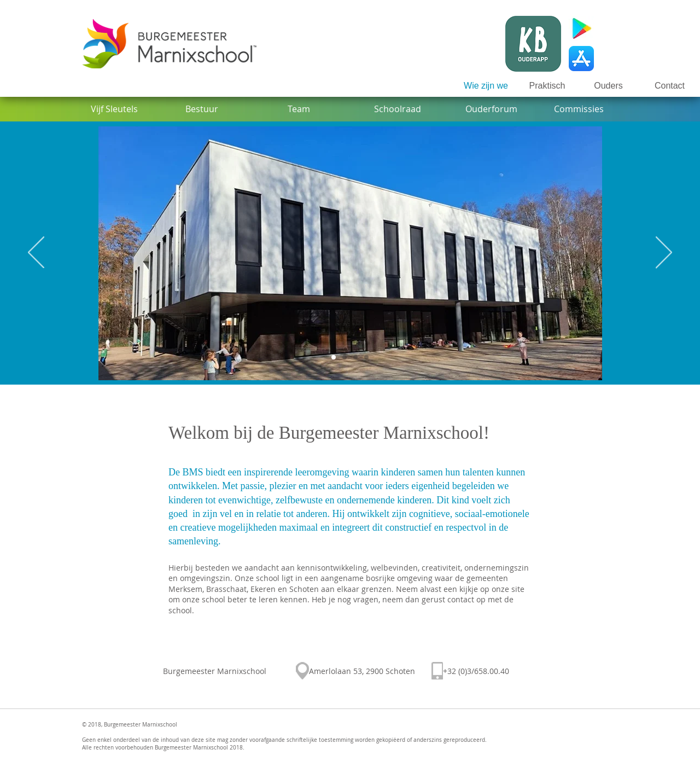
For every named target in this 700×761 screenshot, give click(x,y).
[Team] (299, 109)
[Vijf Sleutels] (114, 109)
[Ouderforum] (491, 109)
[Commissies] (579, 109)
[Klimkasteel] (355, 357)
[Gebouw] (334, 357)
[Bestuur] (202, 109)
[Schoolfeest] (366, 357)
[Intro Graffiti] (345, 357)
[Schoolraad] (397, 109)
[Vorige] (36, 253)
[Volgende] (664, 253)
